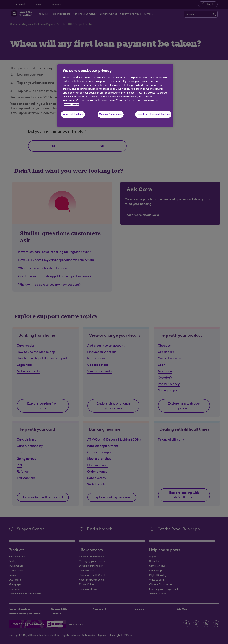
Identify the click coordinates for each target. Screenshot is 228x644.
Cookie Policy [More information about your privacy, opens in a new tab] (71, 105)
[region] (115, 96)
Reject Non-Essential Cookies (153, 114)
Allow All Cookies (73, 114)
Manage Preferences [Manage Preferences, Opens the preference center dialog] (111, 114)
